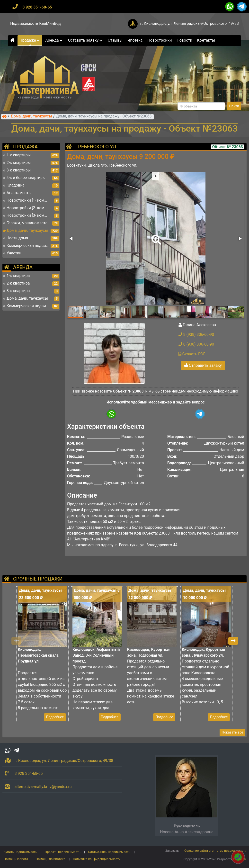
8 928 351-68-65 (37, 7)
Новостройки (160, 40)
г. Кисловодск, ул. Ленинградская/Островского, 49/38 (189, 23)
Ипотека (135, 40)
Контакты (206, 40)
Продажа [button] (30, 40)
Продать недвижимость (63, 852)
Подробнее (55, 717)
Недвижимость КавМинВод (36, 23)
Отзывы (115, 40)
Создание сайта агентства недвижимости (215, 851)
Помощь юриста (16, 859)
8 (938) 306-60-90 (196, 335)
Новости (184, 40)
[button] (155, 236)
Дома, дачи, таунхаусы (31, 116)
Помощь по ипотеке (51, 859)
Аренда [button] (54, 40)
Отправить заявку (203, 365)
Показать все (232, 732)
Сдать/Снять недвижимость (109, 852)
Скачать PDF (192, 354)
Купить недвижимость (20, 852)
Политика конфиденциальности (97, 859)
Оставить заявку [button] (85, 40)
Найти (234, 106)
